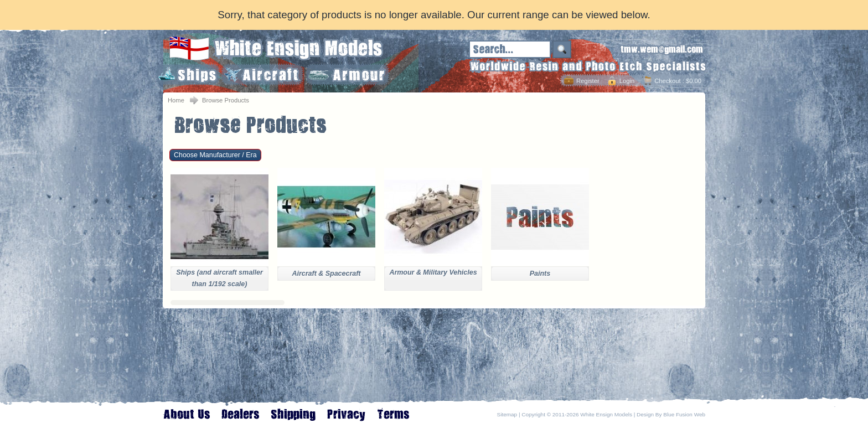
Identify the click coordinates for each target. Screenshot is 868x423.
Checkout (667, 81)
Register (588, 81)
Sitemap (507, 414)
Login (627, 81)
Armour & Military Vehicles (433, 272)
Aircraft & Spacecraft (326, 274)
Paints (540, 274)
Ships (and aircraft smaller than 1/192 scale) (219, 278)
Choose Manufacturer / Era (215, 155)
